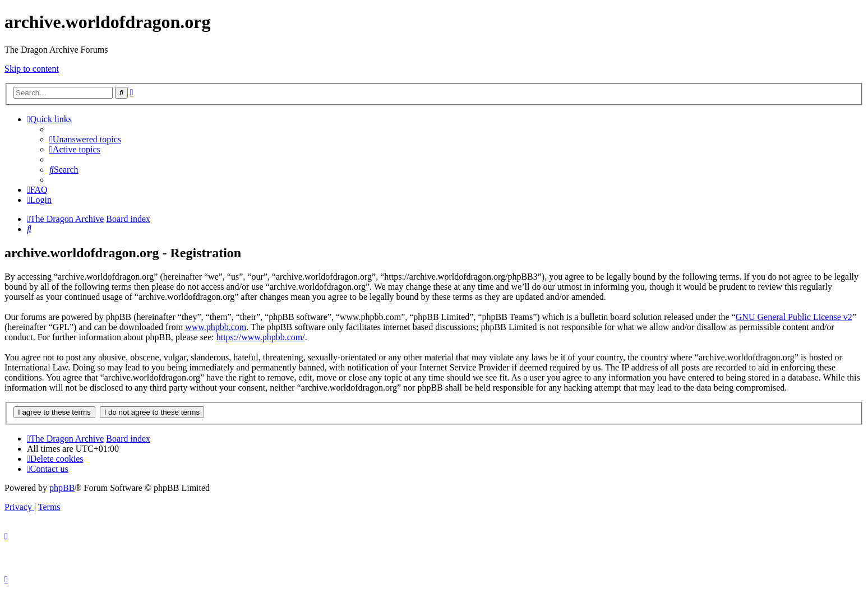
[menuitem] (85, 139)
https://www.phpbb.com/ (261, 337)
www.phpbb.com (216, 327)
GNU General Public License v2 (794, 317)
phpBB (62, 488)
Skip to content (32, 69)
